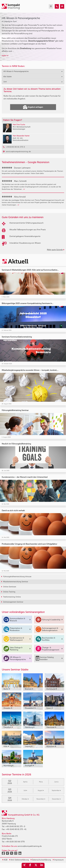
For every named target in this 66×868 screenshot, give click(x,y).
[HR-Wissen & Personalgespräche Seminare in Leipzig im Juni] (57, 6)
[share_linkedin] (42, 865)
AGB (5, 860)
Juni (56, 782)
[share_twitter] (36, 865)
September (56, 790)
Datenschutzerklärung (41, 860)
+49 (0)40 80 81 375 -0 (15, 826)
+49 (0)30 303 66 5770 (15, 842)
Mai (41, 782)
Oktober (25, 799)
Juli (25, 790)
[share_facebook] (30, 865)
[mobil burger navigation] (51, 6)
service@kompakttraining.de (30, 846)
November (41, 799)
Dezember (56, 799)
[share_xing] (24, 865)
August (41, 790)
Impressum (58, 860)
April (25, 782)
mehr (5, 56)
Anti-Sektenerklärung (19, 860)
